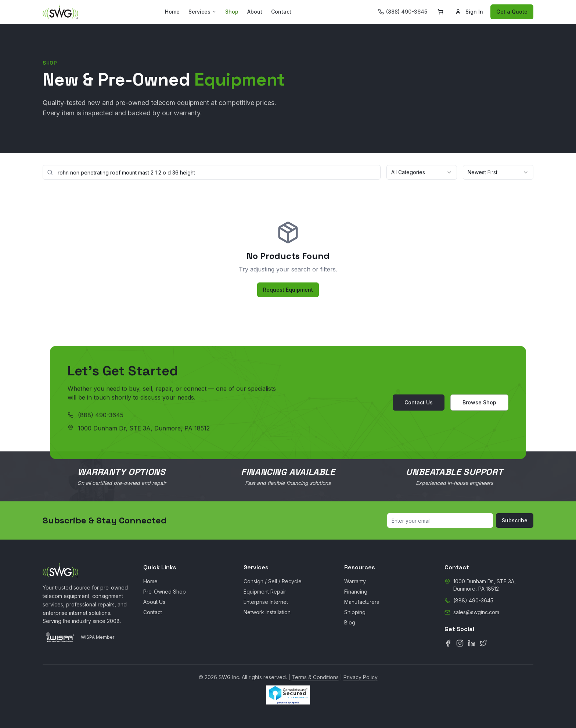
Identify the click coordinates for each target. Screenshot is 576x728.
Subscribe (515, 520)
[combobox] (422, 173)
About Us (154, 602)
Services (202, 12)
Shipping (355, 612)
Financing (356, 592)
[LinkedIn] (472, 643)
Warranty (355, 581)
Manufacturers (362, 602)
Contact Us (419, 403)
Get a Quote (512, 12)
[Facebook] (448, 643)
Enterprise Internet (266, 602)
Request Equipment (288, 290)
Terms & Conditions (315, 677)
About (255, 12)
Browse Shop (479, 403)
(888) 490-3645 (101, 416)
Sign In (469, 12)
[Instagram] (460, 643)
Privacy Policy (361, 677)
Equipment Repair (265, 592)
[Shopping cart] (440, 12)
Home (172, 12)
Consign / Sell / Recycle (273, 581)
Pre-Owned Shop (165, 592)
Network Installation (267, 612)
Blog (350, 622)
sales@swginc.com (476, 612)
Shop (232, 12)
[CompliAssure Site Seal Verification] (288, 695)
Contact (281, 12)
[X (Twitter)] (483, 643)
